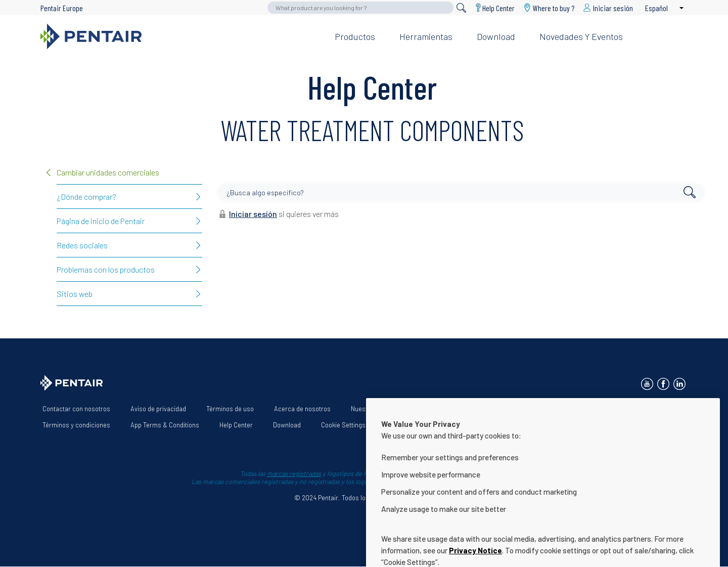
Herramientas (426, 36)
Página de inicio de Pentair (101, 221)
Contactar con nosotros (76, 409)
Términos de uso (230, 409)
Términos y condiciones (76, 425)
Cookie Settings (343, 425)
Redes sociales (82, 245)
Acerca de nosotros (302, 409)
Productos (355, 36)
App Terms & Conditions (165, 425)
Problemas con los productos (106, 269)
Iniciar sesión (253, 214)
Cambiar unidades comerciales (108, 172)
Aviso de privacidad (158, 409)
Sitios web (75, 294)
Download (496, 36)
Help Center (498, 8)
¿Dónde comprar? (86, 197)
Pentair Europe (62, 8)
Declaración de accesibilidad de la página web (496, 409)
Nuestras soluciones (380, 409)
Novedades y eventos (581, 36)
